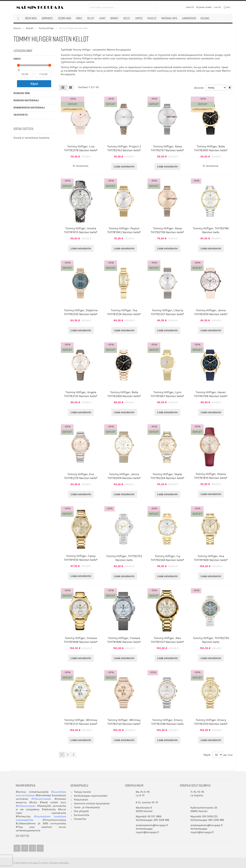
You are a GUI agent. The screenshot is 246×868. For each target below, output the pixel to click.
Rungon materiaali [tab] (26, 101)
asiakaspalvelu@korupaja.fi (152, 825)
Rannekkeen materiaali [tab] (29, 108)
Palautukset (81, 800)
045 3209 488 (161, 820)
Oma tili (190, 7)
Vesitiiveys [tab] (21, 115)
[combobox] (123, 7)
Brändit (30, 28)
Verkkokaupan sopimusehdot (91, 796)
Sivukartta (80, 819)
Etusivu (17, 28)
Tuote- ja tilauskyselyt (87, 808)
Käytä (34, 84)
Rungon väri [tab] (22, 93)
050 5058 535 (210, 817)
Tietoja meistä (82, 792)
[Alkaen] (25, 74)
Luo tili (217, 7)
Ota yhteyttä (81, 811)
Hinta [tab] (17, 59)
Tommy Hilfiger (47, 28)
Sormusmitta (82, 815)
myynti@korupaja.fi (147, 832)
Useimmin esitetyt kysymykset (92, 804)
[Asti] (43, 74)
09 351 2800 (154, 817)
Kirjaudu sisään (204, 7)
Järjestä (199, 88)
